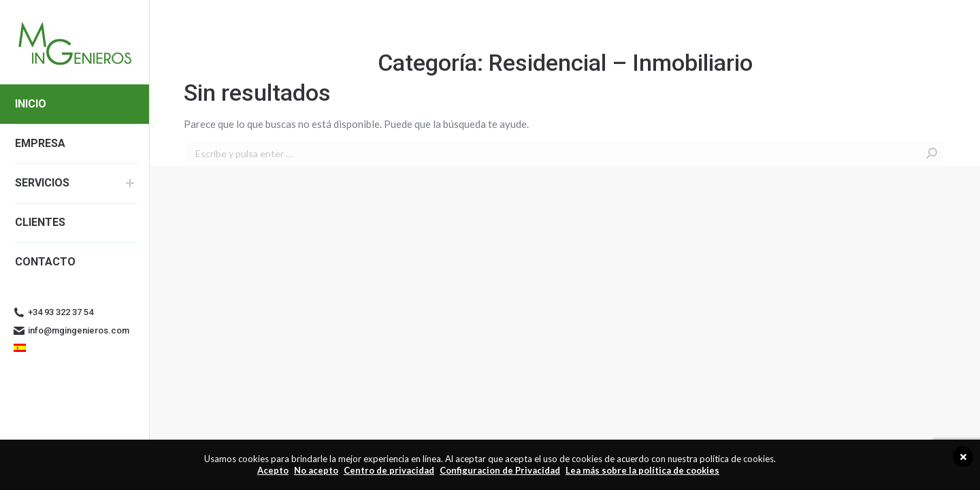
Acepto (273, 470)
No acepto (316, 470)
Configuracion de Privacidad (500, 470)
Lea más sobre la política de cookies (642, 470)
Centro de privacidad (389, 470)
